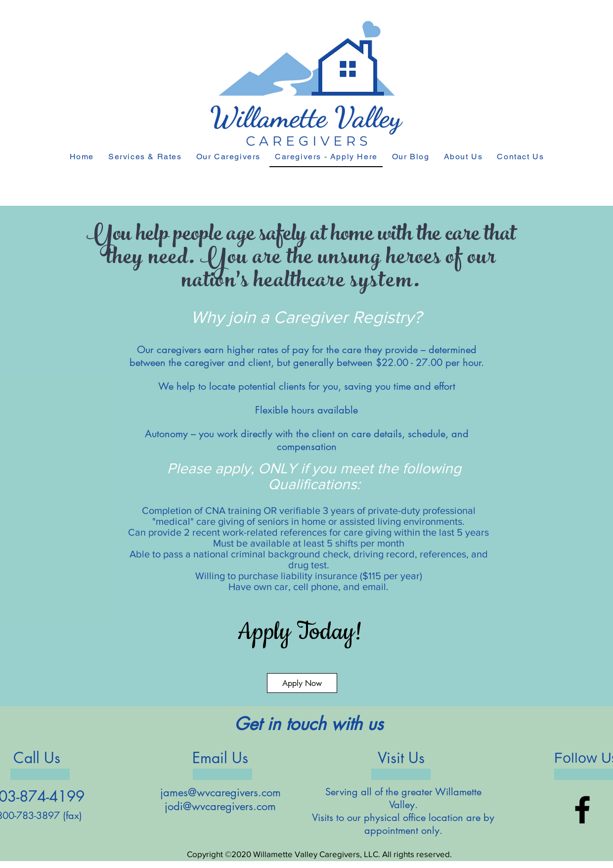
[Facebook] (582, 810)
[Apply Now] (302, 683)
